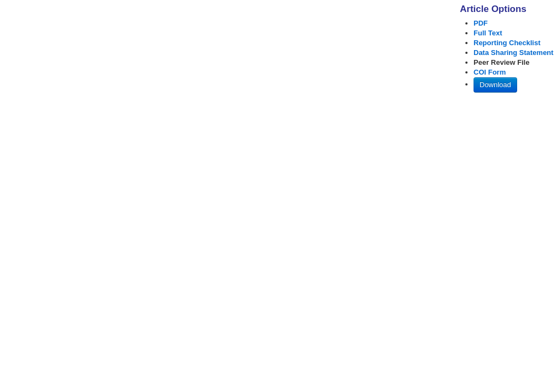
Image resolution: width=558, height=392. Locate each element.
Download (495, 85)
